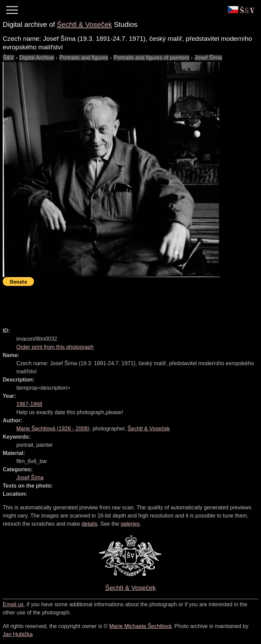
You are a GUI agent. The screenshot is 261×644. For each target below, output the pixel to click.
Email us (13, 604)
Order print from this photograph (55, 347)
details (89, 524)
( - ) (53, 429)
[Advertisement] (126, 304)
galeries (130, 524)
